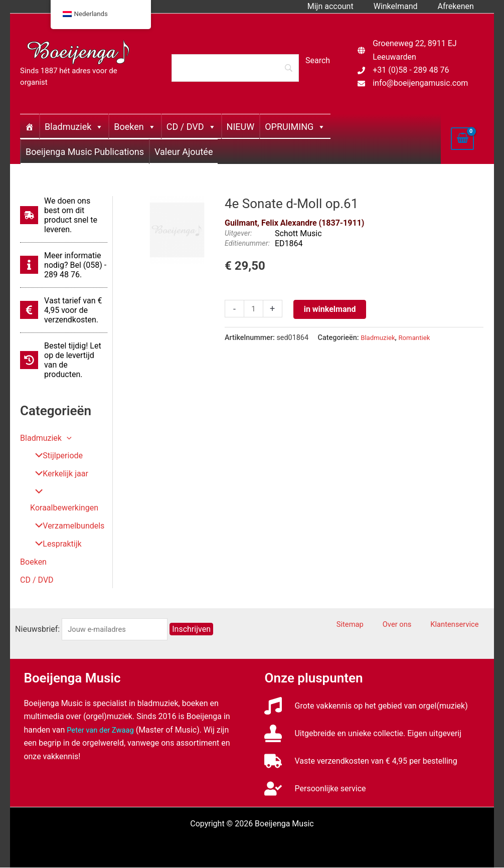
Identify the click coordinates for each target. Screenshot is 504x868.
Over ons (411, 625)
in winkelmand (331, 309)
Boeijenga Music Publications (85, 152)
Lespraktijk (54, 544)
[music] (366, 706)
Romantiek (418, 338)
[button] (67, 438)
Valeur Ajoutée (184, 152)
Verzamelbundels (66, 526)
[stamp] (363, 734)
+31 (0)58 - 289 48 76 (411, 70)
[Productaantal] (254, 309)
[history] (64, 360)
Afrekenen (458, 6)
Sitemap (373, 625)
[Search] (235, 68)
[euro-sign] (64, 310)
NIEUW (241, 127)
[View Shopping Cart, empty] (462, 138)
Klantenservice (462, 625)
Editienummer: (247, 243)
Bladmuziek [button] (46, 438)
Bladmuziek (74, 127)
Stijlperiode (55, 456)
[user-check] (315, 789)
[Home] (30, 126)
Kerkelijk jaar (58, 474)
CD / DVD (191, 127)
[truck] (361, 761)
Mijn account (341, 6)
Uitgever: (238, 233)
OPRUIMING (295, 127)
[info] (64, 265)
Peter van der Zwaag (103, 730)
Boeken (135, 127)
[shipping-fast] (64, 215)
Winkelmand (402, 6)
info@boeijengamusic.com (420, 83)
